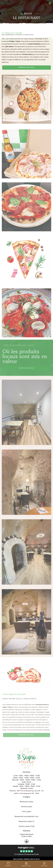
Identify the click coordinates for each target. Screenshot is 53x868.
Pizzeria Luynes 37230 (26, 826)
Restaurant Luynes (26, 802)
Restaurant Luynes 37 (26, 821)
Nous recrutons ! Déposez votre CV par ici (26, 859)
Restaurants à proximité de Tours (27, 816)
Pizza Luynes (27, 811)
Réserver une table (27, 67)
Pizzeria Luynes (27, 807)
